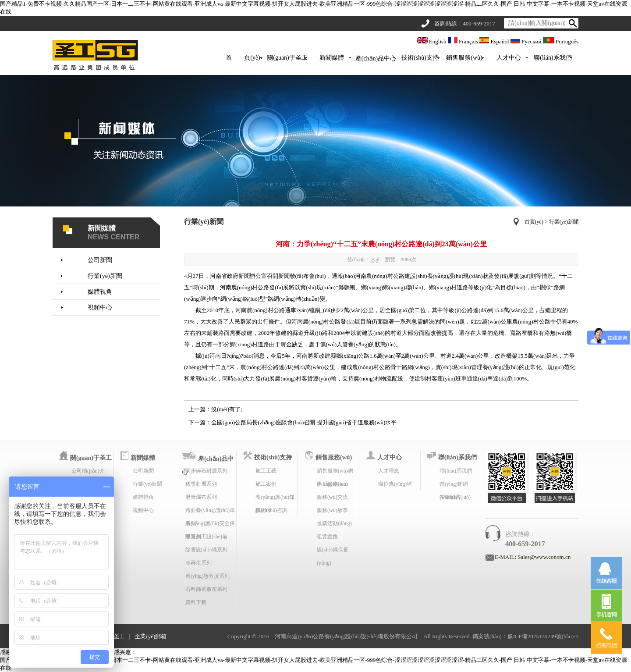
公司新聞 (100, 260)
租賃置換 (327, 537)
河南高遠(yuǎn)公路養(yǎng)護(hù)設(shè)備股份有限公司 (346, 636)
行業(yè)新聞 (105, 276)
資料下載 (196, 602)
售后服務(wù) (332, 484)
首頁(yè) (534, 222)
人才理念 (389, 471)
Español (495, 41)
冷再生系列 (199, 563)
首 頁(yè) (243, 58)
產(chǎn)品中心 (376, 59)
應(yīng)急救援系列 (207, 576)
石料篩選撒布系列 (206, 589)
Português (561, 41)
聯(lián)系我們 (553, 58)
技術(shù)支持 (420, 58)
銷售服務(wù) (464, 58)
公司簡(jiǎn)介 (88, 471)
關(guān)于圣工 (287, 58)
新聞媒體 (332, 58)
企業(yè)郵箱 (151, 636)
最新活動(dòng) (334, 523)
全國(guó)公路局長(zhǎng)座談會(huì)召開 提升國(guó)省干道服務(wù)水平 (304, 422)
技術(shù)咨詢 (271, 510)
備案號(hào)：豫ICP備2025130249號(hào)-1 (525, 636)
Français (464, 41)
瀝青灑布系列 (201, 497)
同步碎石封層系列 (206, 471)
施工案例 (266, 484)
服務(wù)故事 (332, 510)
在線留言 (450, 497)
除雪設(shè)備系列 (206, 550)
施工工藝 (266, 471)
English (432, 41)
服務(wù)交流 (332, 497)
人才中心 (509, 58)
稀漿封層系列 (201, 484)
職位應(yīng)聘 (395, 484)
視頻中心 (100, 308)
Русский (527, 41)
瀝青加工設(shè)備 (206, 537)
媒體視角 (100, 292)
